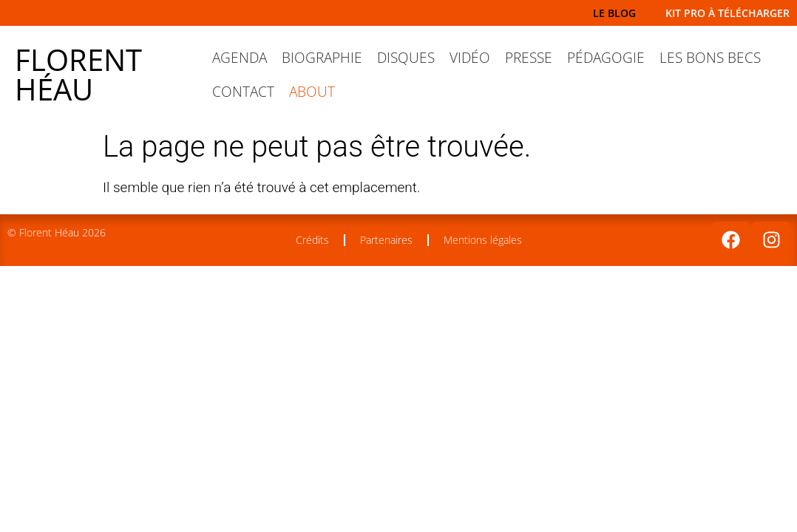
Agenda (240, 58)
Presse (529, 58)
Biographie (322, 58)
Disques (406, 58)
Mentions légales (483, 240)
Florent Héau (78, 74)
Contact (243, 92)
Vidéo (470, 58)
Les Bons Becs (710, 58)
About (312, 92)
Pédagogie (606, 58)
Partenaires (386, 240)
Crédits (312, 240)
